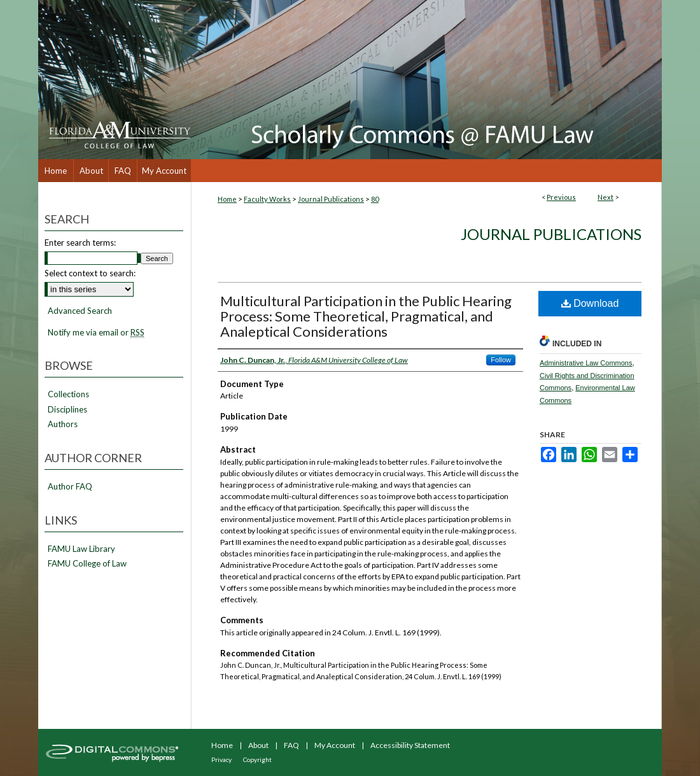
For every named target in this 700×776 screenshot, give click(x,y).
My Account (335, 745)
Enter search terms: (80, 243)
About (258, 745)
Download (590, 303)
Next (605, 197)
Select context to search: (90, 273)
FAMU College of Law (87, 564)
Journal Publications (331, 199)
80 (375, 199)
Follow (501, 360)
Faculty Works (267, 199)
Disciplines (67, 410)
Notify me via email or (96, 333)
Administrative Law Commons (586, 363)
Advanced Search (80, 311)
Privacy (221, 759)
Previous (561, 197)
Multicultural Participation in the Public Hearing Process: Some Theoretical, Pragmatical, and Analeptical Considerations (366, 316)
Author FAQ (70, 487)
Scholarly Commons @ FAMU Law (426, 80)
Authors (63, 424)
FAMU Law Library (81, 549)
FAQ (291, 745)
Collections (68, 394)
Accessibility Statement (410, 745)
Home (227, 199)
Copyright (257, 759)
